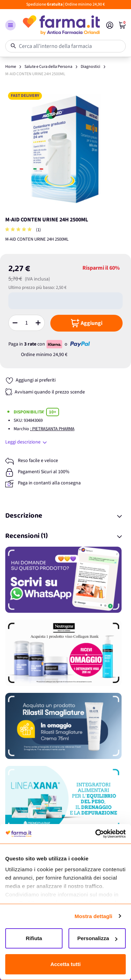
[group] (19, 230)
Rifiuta (34, 938)
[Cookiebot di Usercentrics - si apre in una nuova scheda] (95, 834)
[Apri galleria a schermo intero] (65, 150)
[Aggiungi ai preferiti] (30, 380)
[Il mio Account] (110, 25)
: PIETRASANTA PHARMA (52, 429)
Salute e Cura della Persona (48, 67)
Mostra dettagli (93, 916)
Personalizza (97, 938)
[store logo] (61, 25)
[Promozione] (65, 580)
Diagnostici (90, 67)
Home (11, 67)
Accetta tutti (65, 964)
